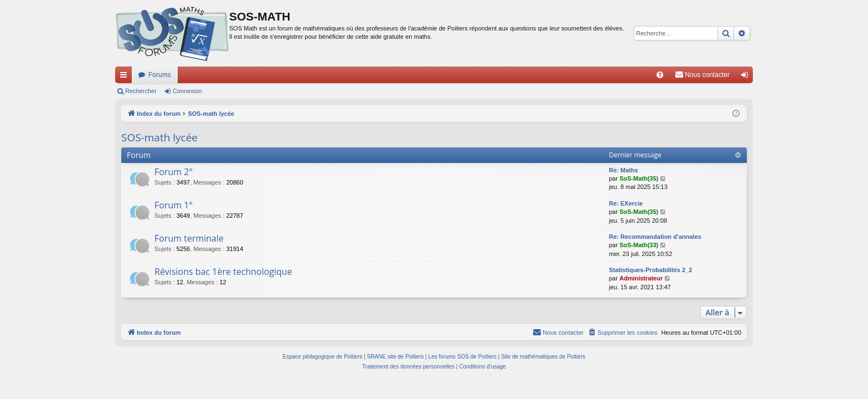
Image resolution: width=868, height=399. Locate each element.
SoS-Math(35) (639, 178)
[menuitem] (660, 75)
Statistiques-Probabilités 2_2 (650, 270)
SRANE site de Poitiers (396, 357)
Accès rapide (126, 77)
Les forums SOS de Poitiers (463, 357)
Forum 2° (174, 172)
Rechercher (141, 91)
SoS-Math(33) (639, 245)
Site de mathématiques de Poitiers (543, 357)
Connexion (187, 91)
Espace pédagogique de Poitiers (323, 357)
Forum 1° (174, 205)
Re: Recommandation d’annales (655, 237)
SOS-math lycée (159, 137)
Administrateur (641, 278)
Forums (160, 75)
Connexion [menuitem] (747, 77)
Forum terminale (189, 238)
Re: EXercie (626, 203)
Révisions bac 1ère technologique (223, 272)
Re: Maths (624, 170)
